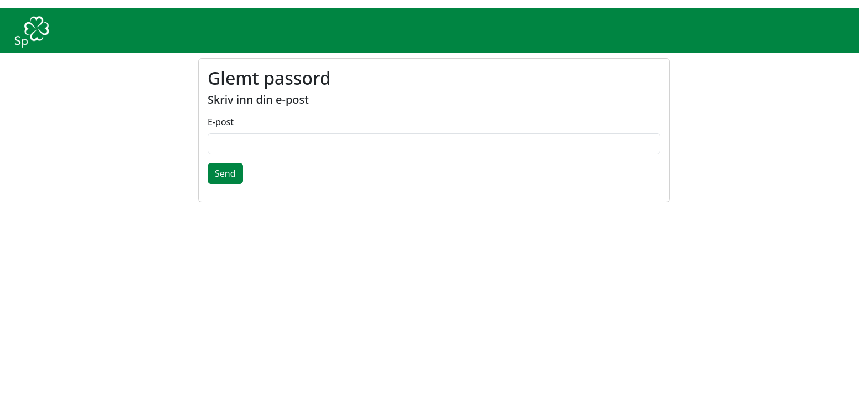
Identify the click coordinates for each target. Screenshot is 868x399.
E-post (221, 122)
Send (225, 173)
